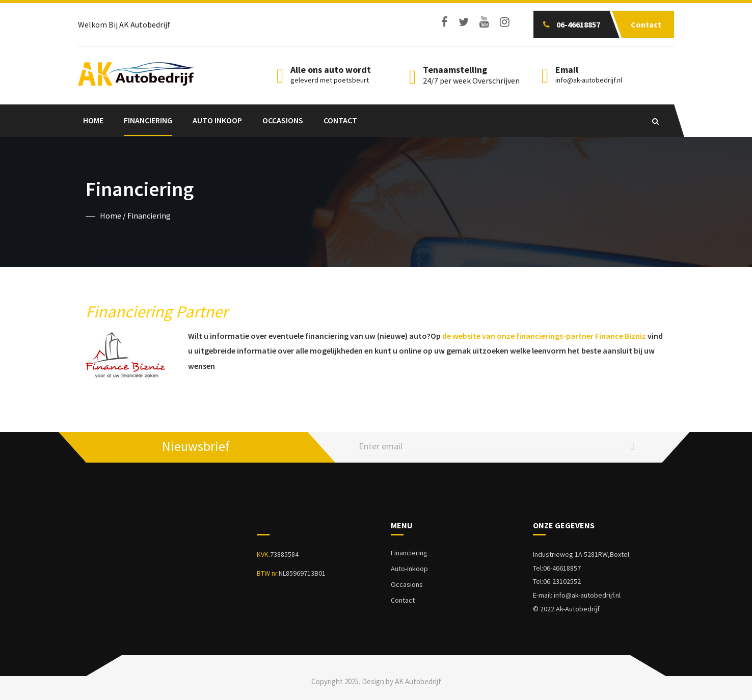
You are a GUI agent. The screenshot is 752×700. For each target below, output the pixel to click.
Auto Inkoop (217, 120)
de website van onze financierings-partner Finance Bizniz (544, 336)
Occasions (283, 120)
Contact (340, 120)
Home (93, 120)
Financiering (148, 120)
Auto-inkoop (409, 569)
